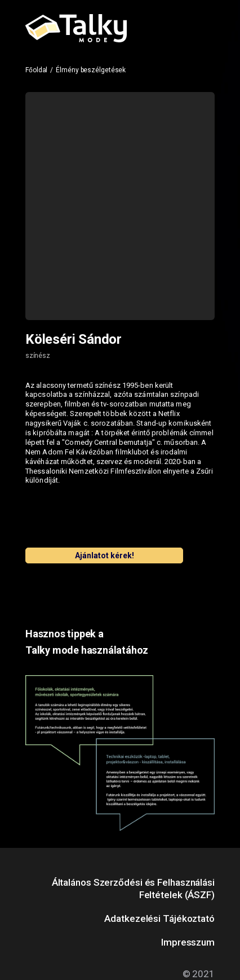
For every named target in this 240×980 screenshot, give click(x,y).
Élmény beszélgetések (91, 70)
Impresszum (188, 942)
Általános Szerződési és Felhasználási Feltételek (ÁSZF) (133, 889)
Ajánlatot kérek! (105, 555)
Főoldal (36, 70)
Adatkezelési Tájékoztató (159, 918)
